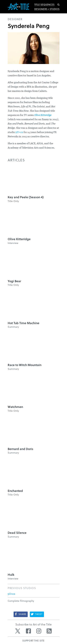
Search (58, 5)
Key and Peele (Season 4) (26, 197)
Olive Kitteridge (43, 115)
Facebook (28, 631)
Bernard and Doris (20, 449)
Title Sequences (44, 5)
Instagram (39, 631)
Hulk (11, 575)
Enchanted (15, 491)
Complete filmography (21, 601)
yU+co (19, 132)
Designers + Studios (47, 9)
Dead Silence (17, 533)
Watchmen (15, 407)
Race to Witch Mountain (25, 365)
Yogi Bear (14, 281)
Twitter (18, 631)
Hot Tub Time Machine (23, 323)
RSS (49, 631)
